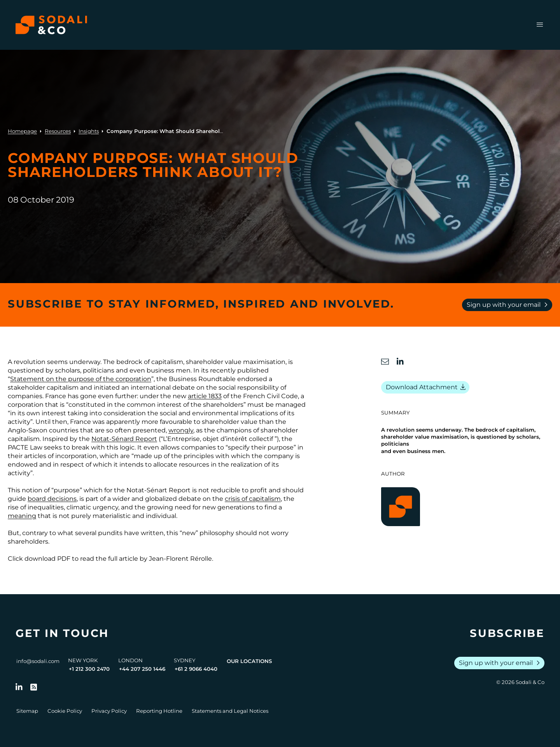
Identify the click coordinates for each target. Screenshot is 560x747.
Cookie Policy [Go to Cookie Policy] (65, 711)
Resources (58, 131)
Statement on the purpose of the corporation (81, 379)
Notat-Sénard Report (124, 439)
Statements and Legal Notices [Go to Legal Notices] (230, 711)
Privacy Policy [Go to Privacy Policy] (109, 711)
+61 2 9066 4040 (196, 669)
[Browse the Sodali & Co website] (51, 25)
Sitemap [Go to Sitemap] (27, 711)
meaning (22, 516)
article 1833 (205, 396)
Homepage (22, 131)
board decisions (52, 499)
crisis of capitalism (253, 499)
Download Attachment (427, 387)
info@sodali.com (38, 661)
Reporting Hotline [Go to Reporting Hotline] (159, 711)
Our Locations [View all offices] (249, 661)
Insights (89, 131)
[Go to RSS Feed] (34, 687)
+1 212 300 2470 (89, 669)
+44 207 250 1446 (142, 669)
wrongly (181, 430)
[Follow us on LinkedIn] (19, 687)
